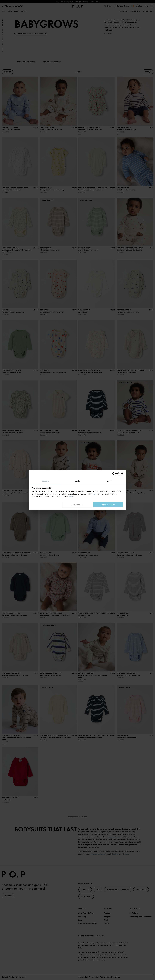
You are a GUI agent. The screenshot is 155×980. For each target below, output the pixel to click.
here (95, 494)
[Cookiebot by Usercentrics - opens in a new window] (114, 474)
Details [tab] (77, 481)
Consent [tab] (45, 481)
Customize (77, 505)
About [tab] (110, 481)
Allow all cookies (108, 505)
